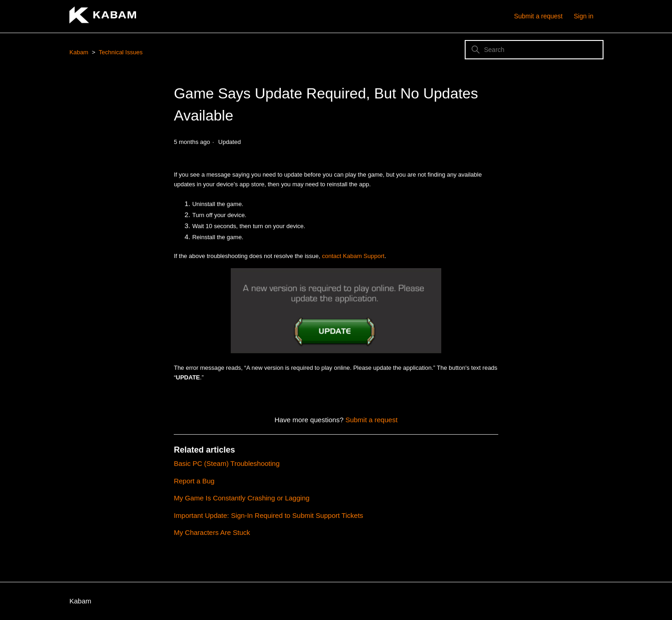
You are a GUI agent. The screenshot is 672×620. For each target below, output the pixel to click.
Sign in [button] (584, 16)
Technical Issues (121, 52)
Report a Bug (194, 481)
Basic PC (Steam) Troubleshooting (227, 463)
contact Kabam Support (353, 256)
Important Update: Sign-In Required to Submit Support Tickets (268, 515)
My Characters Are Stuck (212, 532)
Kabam (79, 52)
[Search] (534, 50)
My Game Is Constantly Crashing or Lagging (242, 498)
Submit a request (538, 16)
